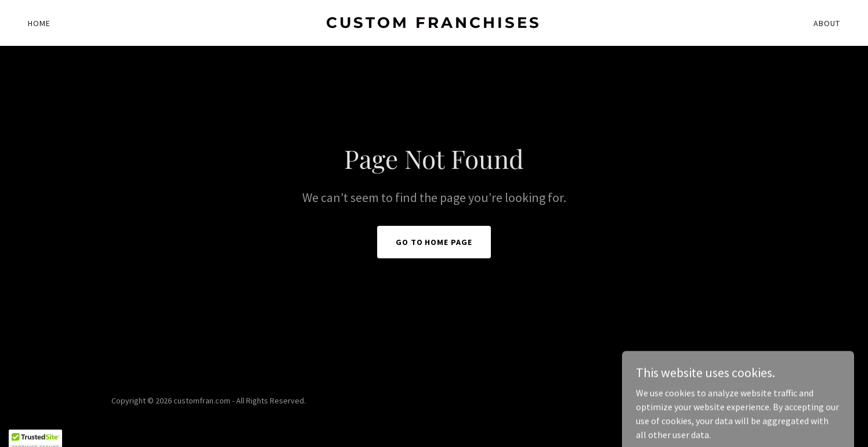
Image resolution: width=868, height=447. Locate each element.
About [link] (827, 23)
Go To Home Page (434, 242)
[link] (434, 24)
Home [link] (39, 23)
